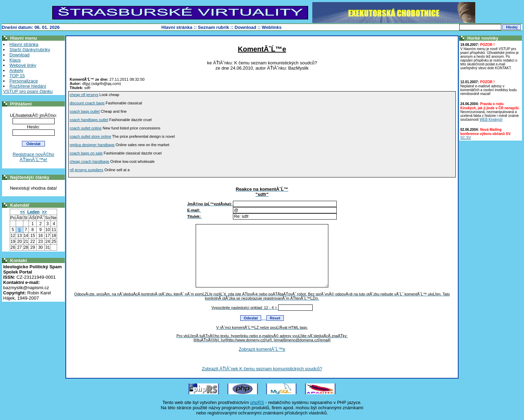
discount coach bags (87, 103)
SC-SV (466, 138)
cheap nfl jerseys (84, 95)
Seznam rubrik (213, 27)
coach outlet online (86, 128)
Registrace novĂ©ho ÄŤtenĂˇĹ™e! (33, 157)
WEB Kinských (491, 120)
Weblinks (272, 27)
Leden (33, 212)
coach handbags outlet (89, 120)
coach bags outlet (85, 111)
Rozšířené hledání (28, 86)
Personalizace (24, 81)
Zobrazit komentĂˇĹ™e (262, 349)
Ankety (16, 70)
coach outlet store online (90, 136)
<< (23, 212)
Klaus (15, 60)
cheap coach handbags (89, 161)
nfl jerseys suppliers (87, 170)
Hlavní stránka (177, 27)
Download (245, 27)
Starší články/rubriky (30, 50)
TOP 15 (17, 76)
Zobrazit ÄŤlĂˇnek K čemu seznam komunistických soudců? (262, 369)
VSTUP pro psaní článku (28, 91)
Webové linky (23, 65)
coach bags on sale (86, 153)
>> (44, 212)
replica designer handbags (92, 145)
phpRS (257, 402)
